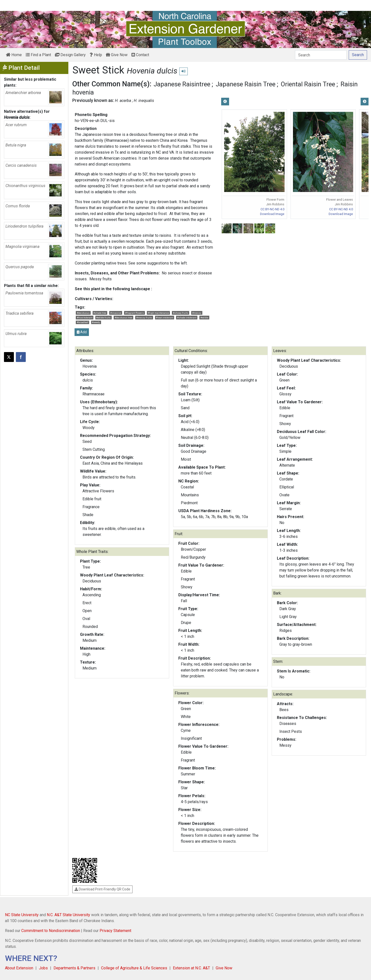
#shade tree (100, 313)
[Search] (321, 55)
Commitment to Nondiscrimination (51, 931)
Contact (140, 55)
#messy (197, 313)
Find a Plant (38, 55)
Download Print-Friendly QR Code (102, 889)
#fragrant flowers (134, 313)
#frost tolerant (85, 318)
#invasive (116, 313)
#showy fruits (181, 313)
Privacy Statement (115, 931)
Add (82, 332)
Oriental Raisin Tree (308, 84)
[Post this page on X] (9, 357)
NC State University (22, 915)
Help (96, 55)
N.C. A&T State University (68, 915)
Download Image (272, 214)
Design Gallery (70, 55)
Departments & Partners (74, 968)
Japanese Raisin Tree (246, 84)
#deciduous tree (123, 318)
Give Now (117, 55)
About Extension (19, 968)
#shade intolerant (187, 318)
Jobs (43, 968)
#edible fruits (103, 318)
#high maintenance (158, 313)
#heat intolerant (164, 318)
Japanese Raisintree (182, 84)
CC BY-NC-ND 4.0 (272, 209)
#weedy (96, 322)
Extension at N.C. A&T (191, 968)
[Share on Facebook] (21, 357)
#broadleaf (82, 322)
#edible (204, 318)
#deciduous (83, 313)
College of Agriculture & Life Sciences (134, 968)
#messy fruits (144, 318)
